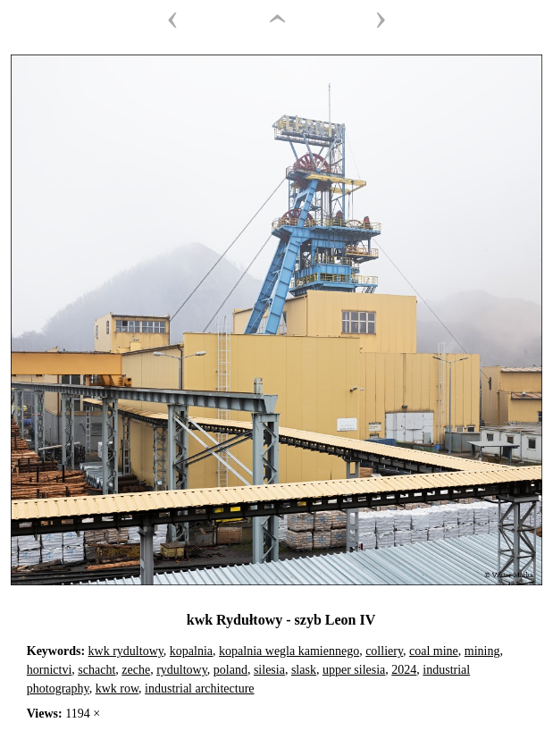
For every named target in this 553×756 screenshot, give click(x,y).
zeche (136, 670)
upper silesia (354, 670)
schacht (96, 670)
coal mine (434, 651)
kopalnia (191, 651)
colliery (384, 651)
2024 (404, 670)
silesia (269, 670)
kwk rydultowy (126, 651)
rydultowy (182, 670)
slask (304, 670)
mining (482, 651)
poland (230, 670)
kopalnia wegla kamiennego (289, 651)
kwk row (117, 689)
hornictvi (50, 670)
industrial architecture (199, 689)
